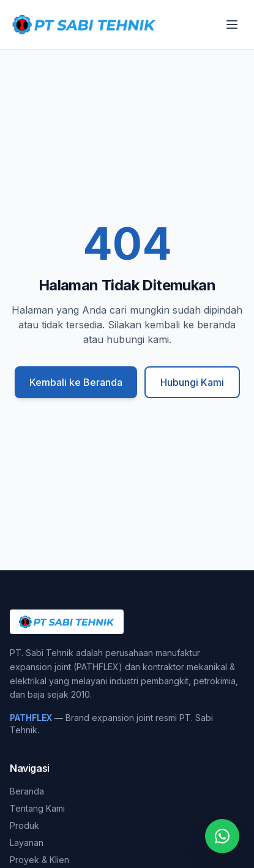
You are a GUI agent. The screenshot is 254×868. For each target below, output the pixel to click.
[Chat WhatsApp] (222, 836)
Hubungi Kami (192, 382)
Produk (24, 825)
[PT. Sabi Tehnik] (84, 25)
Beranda (27, 791)
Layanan (27, 843)
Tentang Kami (37, 808)
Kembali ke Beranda (76, 382)
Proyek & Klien (39, 860)
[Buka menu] (232, 25)
